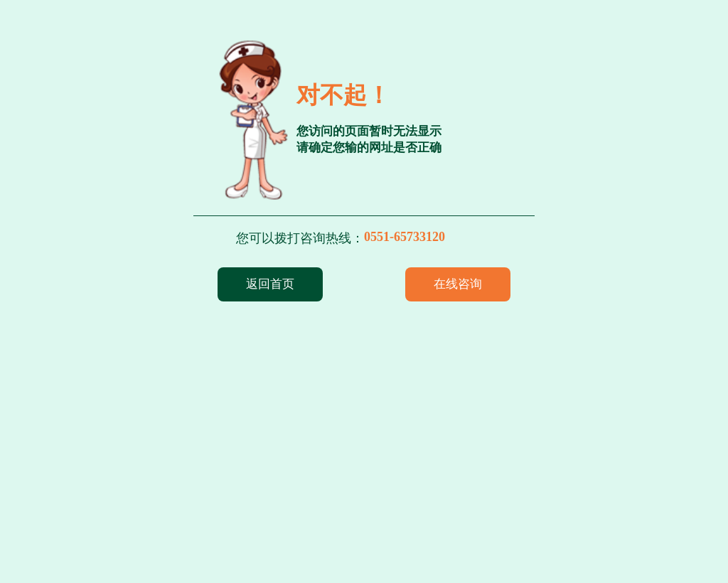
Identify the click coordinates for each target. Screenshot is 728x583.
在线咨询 (458, 284)
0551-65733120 (405, 237)
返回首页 (270, 284)
